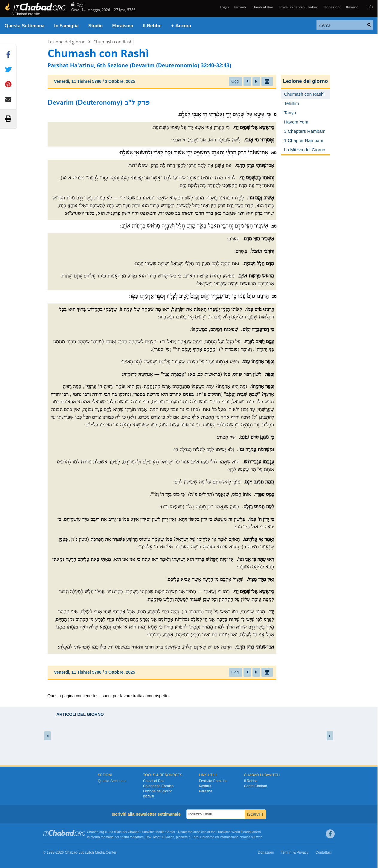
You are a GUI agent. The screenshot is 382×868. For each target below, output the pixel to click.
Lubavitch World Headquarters (238, 832)
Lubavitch (148, 832)
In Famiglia (66, 26)
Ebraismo (123, 26)
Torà (195, 837)
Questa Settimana (25, 26)
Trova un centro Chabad (298, 7)
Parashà (206, 791)
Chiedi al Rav (262, 7)
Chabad (134, 832)
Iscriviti (240, 7)
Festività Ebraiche (213, 781)
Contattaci (323, 852)
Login (224, 7)
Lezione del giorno (67, 42)
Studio (95, 26)
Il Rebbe (152, 26)
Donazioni (332, 7)
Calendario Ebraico (158, 786)
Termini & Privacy (295, 852)
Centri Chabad (255, 786)
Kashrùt (205, 786)
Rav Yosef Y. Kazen (160, 837)
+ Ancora (181, 26)
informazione (229, 837)
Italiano (352, 7)
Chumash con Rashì (114, 42)
